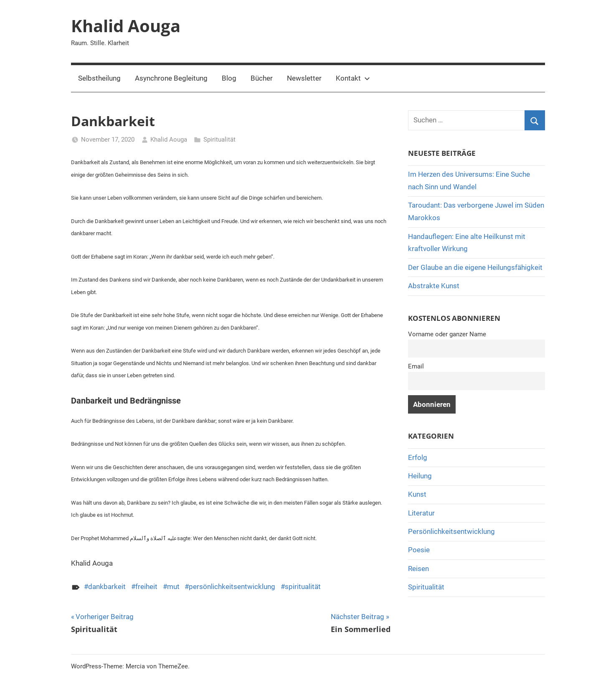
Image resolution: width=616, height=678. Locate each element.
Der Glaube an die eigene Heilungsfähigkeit (475, 267)
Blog (229, 78)
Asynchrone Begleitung (171, 78)
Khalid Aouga (126, 26)
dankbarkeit (107, 587)
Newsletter (304, 78)
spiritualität (303, 587)
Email (416, 366)
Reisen (418, 569)
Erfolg (418, 457)
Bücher (262, 78)
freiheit (146, 587)
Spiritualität (219, 140)
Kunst (417, 494)
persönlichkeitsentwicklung (232, 587)
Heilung (420, 476)
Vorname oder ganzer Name (447, 334)
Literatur (421, 513)
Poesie (419, 550)
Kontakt (353, 78)
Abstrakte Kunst (434, 286)
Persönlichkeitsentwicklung (451, 531)
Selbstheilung (99, 78)
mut (173, 587)
